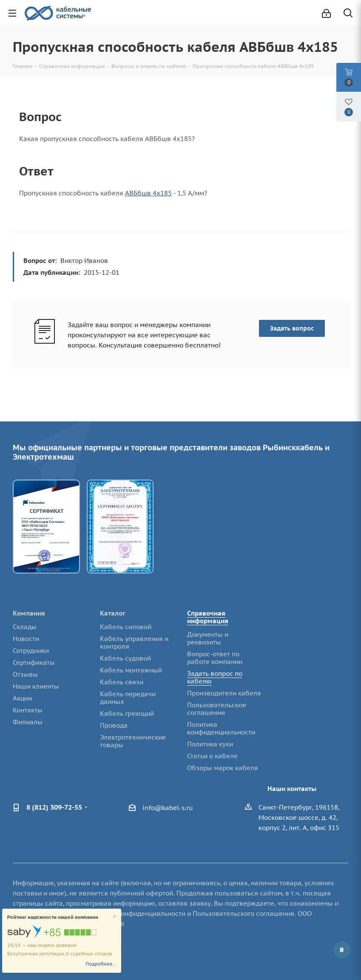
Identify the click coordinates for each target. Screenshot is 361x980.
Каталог (113, 613)
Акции (22, 698)
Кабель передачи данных (128, 698)
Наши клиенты (36, 686)
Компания (29, 613)
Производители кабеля (224, 693)
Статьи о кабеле (212, 756)
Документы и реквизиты (208, 638)
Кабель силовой (126, 627)
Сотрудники (31, 651)
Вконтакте (342, 950)
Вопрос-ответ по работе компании (215, 658)
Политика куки (210, 744)
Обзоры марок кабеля (223, 768)
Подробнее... (101, 964)
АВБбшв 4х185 (148, 193)
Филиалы (28, 722)
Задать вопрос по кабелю (215, 677)
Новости (26, 639)
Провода (114, 725)
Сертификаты (34, 662)
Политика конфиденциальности (221, 728)
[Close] (115, 917)
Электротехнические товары (133, 741)
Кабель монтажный (131, 670)
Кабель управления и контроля (134, 643)
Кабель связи (122, 682)
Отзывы (25, 674)
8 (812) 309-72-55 (54, 807)
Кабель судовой (125, 658)
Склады (25, 627)
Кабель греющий (127, 713)
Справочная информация (208, 617)
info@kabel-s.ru (168, 808)
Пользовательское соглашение (217, 709)
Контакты (28, 710)
